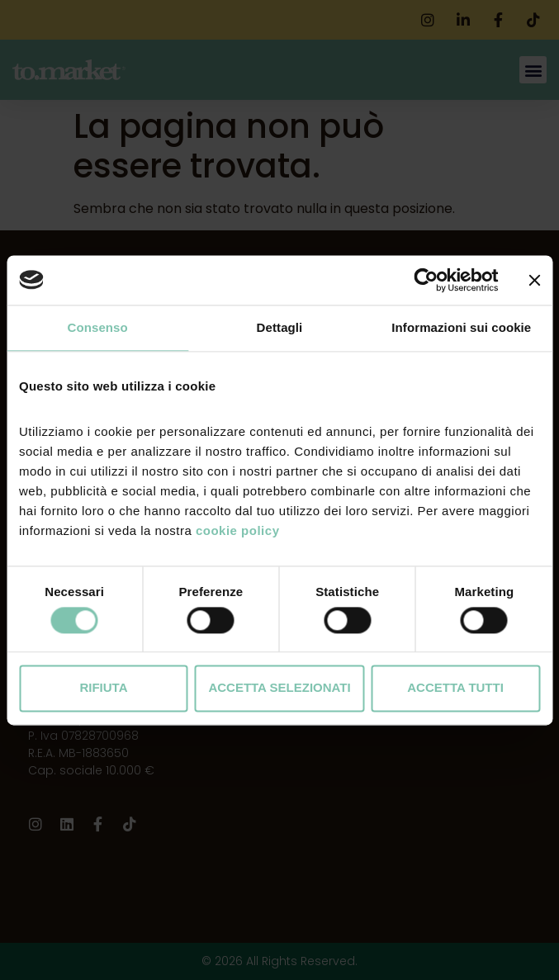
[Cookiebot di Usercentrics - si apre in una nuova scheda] (426, 280)
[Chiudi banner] (534, 280)
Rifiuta (103, 688)
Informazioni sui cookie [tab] (461, 327)
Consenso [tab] (98, 327)
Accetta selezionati (279, 688)
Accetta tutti (455, 688)
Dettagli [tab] (280, 327)
